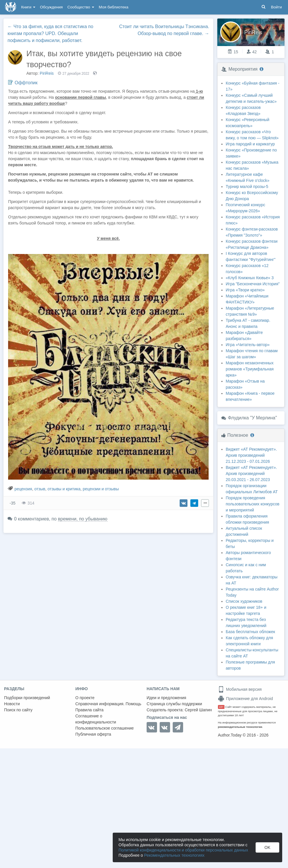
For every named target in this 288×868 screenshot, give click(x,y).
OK (267, 847)
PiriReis (47, 73)
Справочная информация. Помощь (108, 704)
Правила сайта (89, 710)
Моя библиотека (114, 7)
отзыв (40, 489)
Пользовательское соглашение (105, 728)
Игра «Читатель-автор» (248, 345)
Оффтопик (26, 83)
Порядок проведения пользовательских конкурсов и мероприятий (253, 504)
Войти (276, 7)
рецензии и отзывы (101, 489)
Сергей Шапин (198, 710)
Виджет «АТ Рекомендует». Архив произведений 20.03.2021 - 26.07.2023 (251, 474)
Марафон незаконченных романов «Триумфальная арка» (250, 369)
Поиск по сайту (18, 710)
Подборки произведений (27, 698)
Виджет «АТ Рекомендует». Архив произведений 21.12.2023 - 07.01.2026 (251, 455)
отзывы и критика (64, 489)
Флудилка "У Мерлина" (252, 418)
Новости (12, 704)
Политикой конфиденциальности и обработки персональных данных (183, 850)
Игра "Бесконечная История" (253, 284)
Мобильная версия (240, 689)
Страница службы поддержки (174, 704)
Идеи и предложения (166, 698)
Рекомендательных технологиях (174, 855)
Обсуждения (51, 7)
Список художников (244, 601)
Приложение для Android (245, 699)
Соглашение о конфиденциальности (96, 719)
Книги (28, 7)
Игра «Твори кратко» (245, 290)
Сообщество (81, 7)
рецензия (23, 489)
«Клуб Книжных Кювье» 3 (250, 278)
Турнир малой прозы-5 (247, 187)
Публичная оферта (93, 734)
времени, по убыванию (83, 519)
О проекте (85, 698)
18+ (221, 707)
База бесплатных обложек (250, 632)
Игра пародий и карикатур (250, 144)
